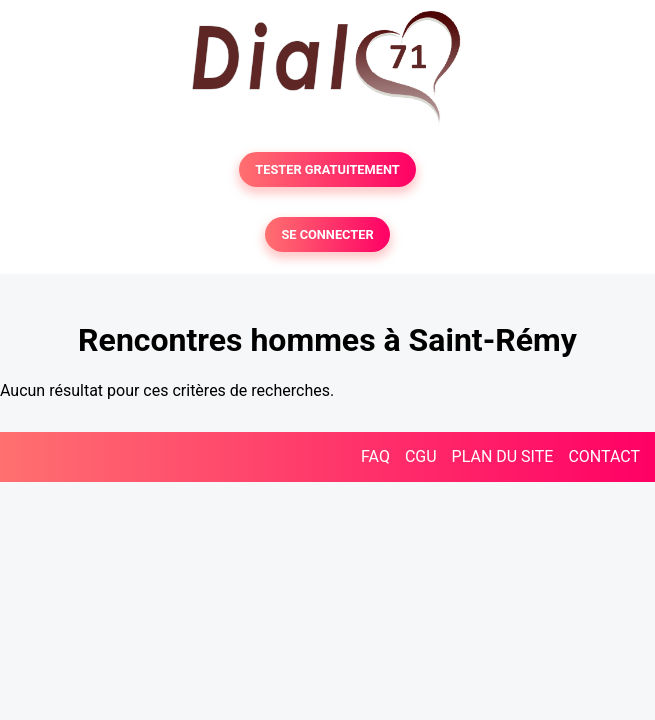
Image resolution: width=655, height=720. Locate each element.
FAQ (375, 456)
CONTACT (604, 456)
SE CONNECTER (327, 234)
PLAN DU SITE (503, 456)
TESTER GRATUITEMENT (327, 169)
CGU (421, 456)
